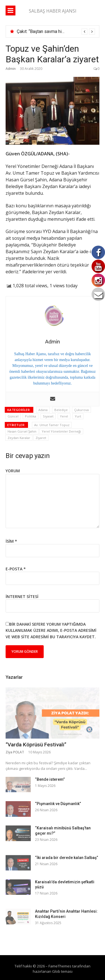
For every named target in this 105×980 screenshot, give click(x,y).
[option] (56, 32)
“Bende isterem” (50, 779)
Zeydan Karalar (19, 438)
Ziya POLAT (15, 752)
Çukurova (81, 410)
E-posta (16, 569)
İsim (11, 541)
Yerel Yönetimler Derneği (61, 431)
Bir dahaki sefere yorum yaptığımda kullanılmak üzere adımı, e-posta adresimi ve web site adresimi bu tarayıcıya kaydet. (51, 630)
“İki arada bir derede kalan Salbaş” (66, 858)
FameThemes (60, 966)
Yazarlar (14, 677)
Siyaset (48, 416)
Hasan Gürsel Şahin (22, 431)
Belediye (61, 410)
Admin (11, 69)
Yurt (78, 416)
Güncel (13, 416)
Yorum (13, 471)
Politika (31, 416)
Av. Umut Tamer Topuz (52, 425)
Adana (43, 410)
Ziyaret (41, 438)
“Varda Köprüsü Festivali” (36, 745)
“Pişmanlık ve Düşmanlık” (58, 804)
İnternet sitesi (22, 596)
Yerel (64, 416)
